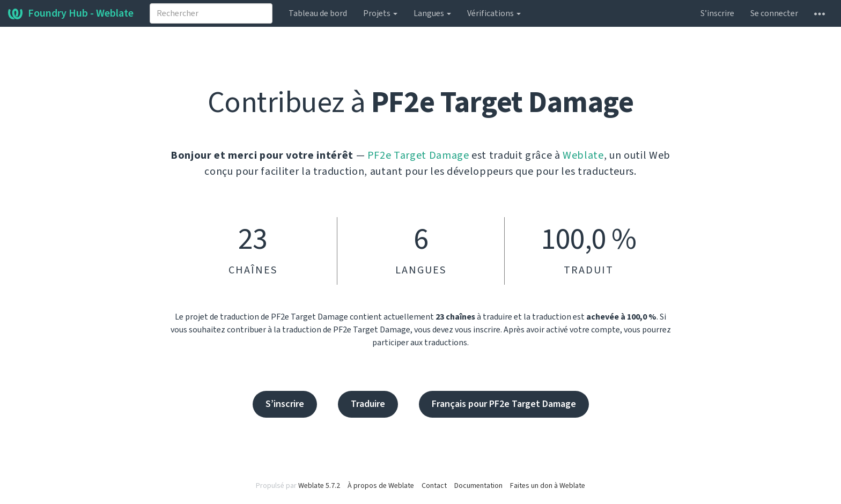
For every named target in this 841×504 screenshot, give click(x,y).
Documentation (478, 486)
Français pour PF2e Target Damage (504, 404)
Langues (432, 13)
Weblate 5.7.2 (319, 486)
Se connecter (774, 13)
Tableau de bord (318, 13)
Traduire (368, 404)
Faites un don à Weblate (548, 486)
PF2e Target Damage (418, 155)
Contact (434, 486)
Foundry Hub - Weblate (71, 13)
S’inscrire (717, 13)
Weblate (583, 155)
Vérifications (494, 13)
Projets (380, 13)
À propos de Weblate (381, 486)
